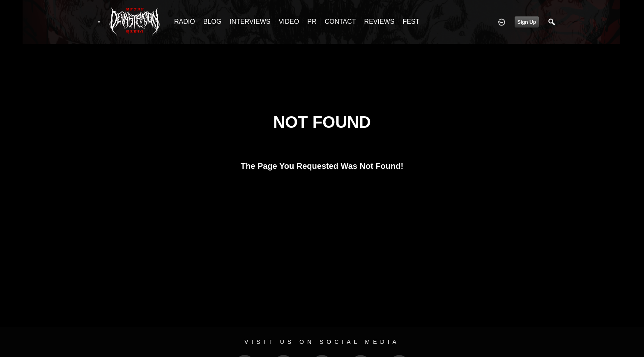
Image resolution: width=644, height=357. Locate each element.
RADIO (185, 22)
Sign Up (527, 22)
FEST (411, 22)
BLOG (212, 22)
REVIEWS (379, 22)
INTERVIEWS (250, 22)
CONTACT (340, 22)
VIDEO (289, 22)
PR (312, 22)
